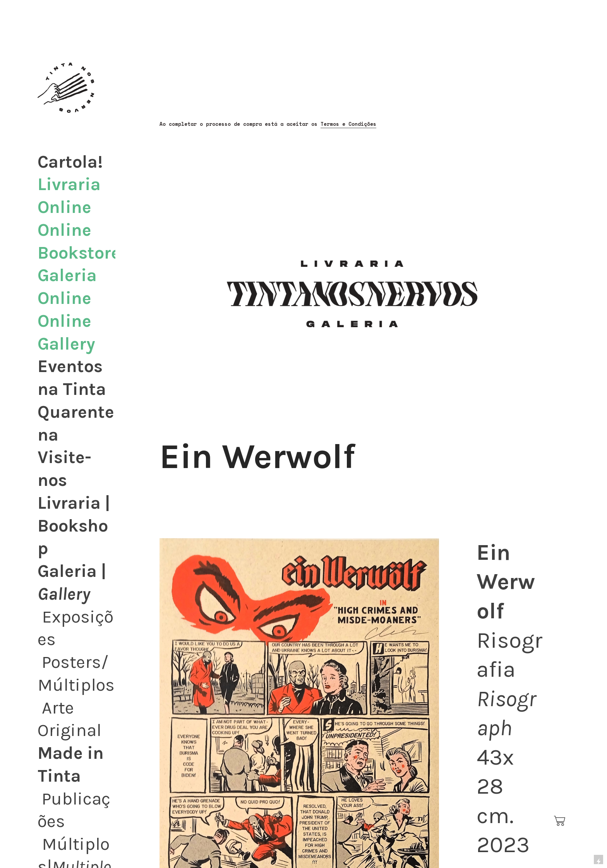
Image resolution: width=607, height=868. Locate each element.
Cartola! (70, 162)
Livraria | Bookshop (74, 526)
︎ (560, 821)
